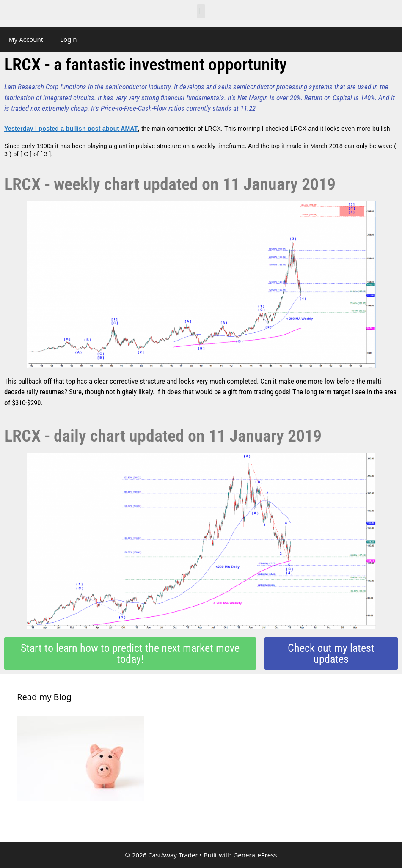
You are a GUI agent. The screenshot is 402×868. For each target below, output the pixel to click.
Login (68, 39)
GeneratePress (255, 855)
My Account (26, 39)
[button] (201, 11)
